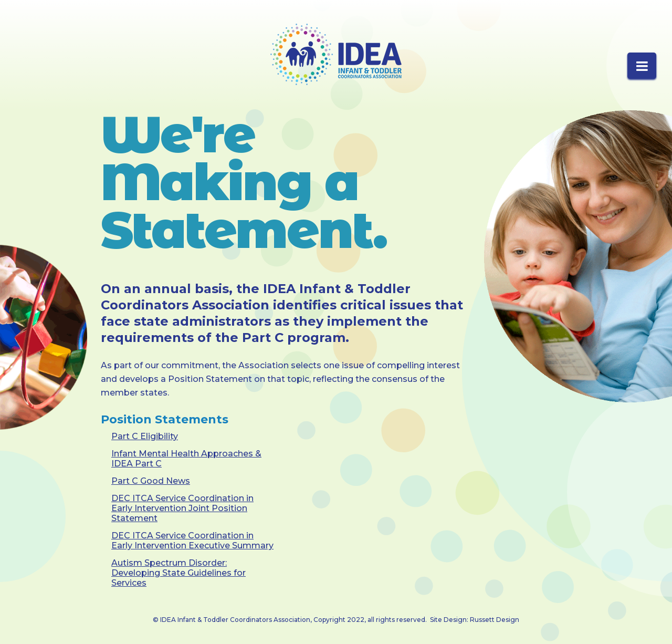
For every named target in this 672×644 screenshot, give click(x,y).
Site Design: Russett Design (475, 620)
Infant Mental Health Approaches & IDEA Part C (186, 459)
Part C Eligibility (145, 436)
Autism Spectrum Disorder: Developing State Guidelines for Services (178, 573)
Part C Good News (151, 481)
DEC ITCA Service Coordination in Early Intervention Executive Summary (192, 541)
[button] (642, 66)
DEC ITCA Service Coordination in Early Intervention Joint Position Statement (182, 508)
